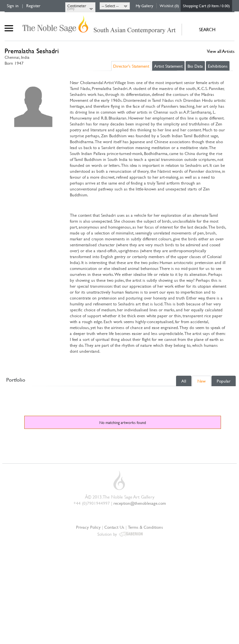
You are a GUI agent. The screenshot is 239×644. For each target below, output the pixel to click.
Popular (224, 381)
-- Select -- (110, 6)
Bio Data (195, 66)
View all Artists (221, 51)
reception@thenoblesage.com (140, 503)
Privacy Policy (88, 527)
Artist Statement (168, 66)
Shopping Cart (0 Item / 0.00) (206, 6)
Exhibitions (218, 66)
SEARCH (207, 29)
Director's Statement (131, 66)
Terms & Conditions (145, 527)
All (184, 381)
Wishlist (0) (169, 6)
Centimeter (77, 6)
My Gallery (144, 6)
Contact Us (114, 527)
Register (33, 6)
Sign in (13, 6)
